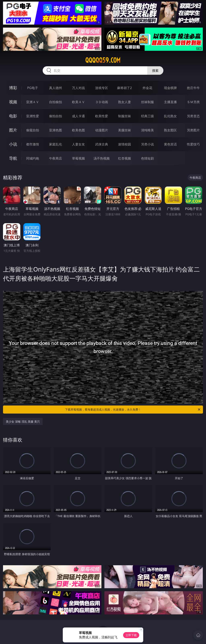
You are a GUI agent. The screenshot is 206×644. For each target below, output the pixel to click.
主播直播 (170, 102)
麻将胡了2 (124, 88)
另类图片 (193, 130)
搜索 (155, 71)
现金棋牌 (170, 88)
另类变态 (193, 116)
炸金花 (147, 88)
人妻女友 (78, 144)
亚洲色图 (56, 130)
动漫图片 (102, 130)
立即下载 (131, 635)
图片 (13, 130)
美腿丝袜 (125, 130)
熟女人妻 (125, 102)
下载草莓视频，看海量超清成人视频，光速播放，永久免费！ (133, 410)
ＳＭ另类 (193, 102)
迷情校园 (125, 144)
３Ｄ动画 (102, 102)
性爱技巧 (193, 144)
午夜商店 (56, 158)
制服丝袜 (125, 116)
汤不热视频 (102, 158)
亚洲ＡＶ (33, 102)
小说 (13, 144)
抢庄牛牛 (193, 88)
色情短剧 (147, 158)
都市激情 (33, 144)
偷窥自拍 (33, 130)
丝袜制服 (147, 102)
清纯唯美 (147, 130)
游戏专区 (102, 88)
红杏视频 (125, 158)
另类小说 (147, 144)
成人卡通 (78, 116)
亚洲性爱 (33, 116)
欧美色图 (78, 130)
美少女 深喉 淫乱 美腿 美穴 (23, 422)
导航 (13, 158)
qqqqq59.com (103, 60)
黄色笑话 (170, 144)
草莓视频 (78, 158)
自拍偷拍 (56, 102)
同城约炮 (33, 158)
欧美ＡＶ (78, 102)
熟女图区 (170, 130)
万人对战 (78, 88)
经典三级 (147, 116)
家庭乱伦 (56, 144)
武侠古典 (102, 144)
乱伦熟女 (170, 116)
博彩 (13, 88)
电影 (13, 116)
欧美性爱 (102, 116)
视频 (13, 102)
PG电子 (32, 88)
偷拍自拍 (56, 116)
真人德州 (56, 88)
